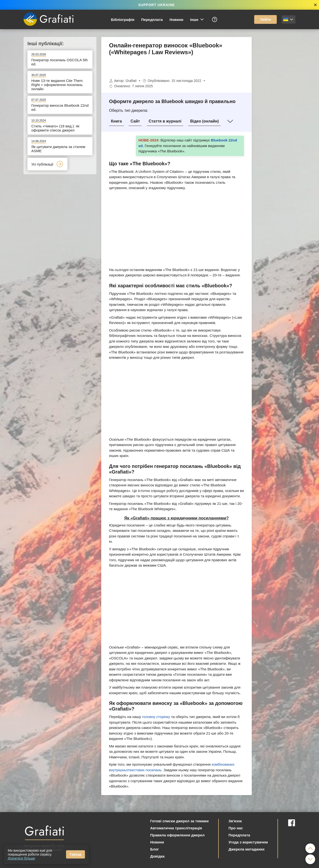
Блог (155, 849)
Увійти (265, 19)
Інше (197, 19)
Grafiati (131, 81)
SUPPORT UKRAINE (156, 5)
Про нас (236, 828)
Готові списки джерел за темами (180, 821)
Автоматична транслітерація (176, 828)
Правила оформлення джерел (177, 835)
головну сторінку (156, 717)
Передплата (152, 20)
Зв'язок (235, 821)
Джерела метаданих (246, 849)
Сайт (135, 121)
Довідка (157, 856)
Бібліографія (123, 20)
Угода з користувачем (248, 842)
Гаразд (76, 854)
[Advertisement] (276, 110)
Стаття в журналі (165, 121)
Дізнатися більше (21, 858)
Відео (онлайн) (204, 121)
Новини (176, 20)
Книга (116, 121)
